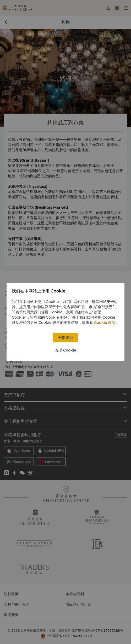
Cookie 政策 (105, 323)
